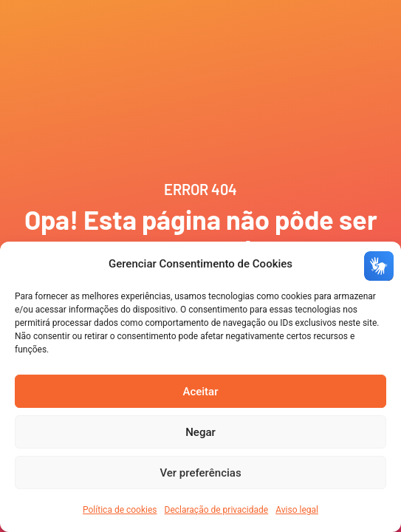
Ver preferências (200, 473)
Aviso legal (297, 510)
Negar (200, 432)
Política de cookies (120, 510)
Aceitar (200, 392)
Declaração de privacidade (217, 510)
